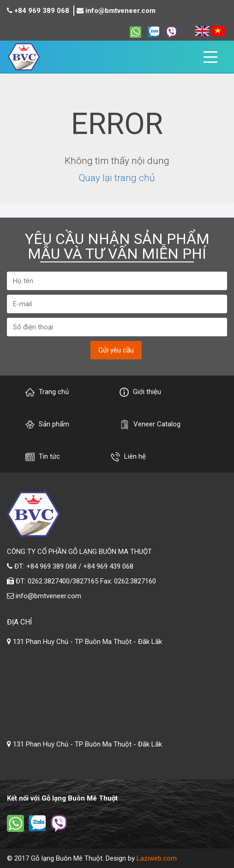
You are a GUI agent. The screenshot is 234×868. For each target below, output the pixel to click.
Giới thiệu (140, 392)
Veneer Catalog (150, 425)
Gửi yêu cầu (116, 350)
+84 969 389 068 (42, 11)
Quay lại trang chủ (117, 178)
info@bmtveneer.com (120, 11)
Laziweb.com (157, 858)
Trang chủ (47, 392)
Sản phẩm (47, 425)
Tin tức (43, 457)
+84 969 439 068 (108, 566)
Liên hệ (128, 457)
